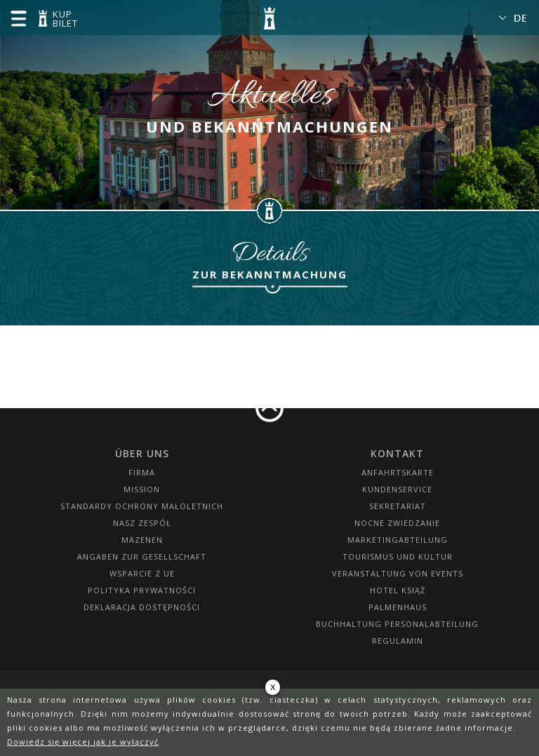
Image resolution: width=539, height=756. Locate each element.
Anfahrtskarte (398, 472)
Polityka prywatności (142, 590)
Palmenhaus (398, 607)
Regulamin (398, 641)
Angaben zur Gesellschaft (142, 556)
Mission (142, 489)
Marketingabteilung (398, 540)
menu (18, 18)
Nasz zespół (142, 523)
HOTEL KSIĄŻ (398, 590)
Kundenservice (397, 489)
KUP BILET (63, 20)
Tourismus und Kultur (398, 556)
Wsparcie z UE (142, 573)
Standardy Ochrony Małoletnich (142, 506)
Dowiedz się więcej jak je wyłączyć (83, 742)
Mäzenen (142, 540)
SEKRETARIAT (398, 506)
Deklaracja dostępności (142, 607)
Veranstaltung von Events (398, 573)
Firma (142, 472)
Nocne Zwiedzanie (397, 523)
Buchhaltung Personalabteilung (397, 624)
